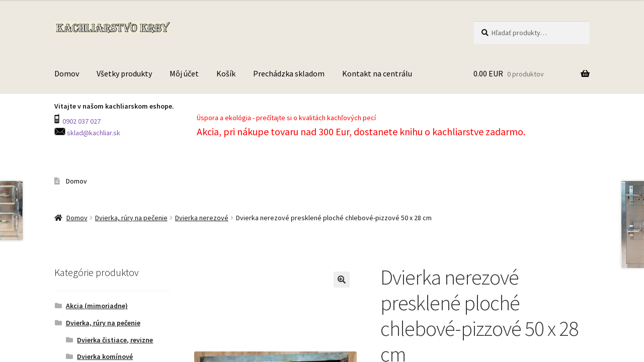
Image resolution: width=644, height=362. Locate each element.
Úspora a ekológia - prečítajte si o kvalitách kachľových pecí (286, 118)
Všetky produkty (124, 73)
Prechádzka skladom (289, 73)
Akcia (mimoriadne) (97, 306)
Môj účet (184, 73)
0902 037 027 (81, 121)
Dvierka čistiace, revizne (115, 340)
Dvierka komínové (105, 356)
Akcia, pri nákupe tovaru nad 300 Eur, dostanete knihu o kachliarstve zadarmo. (362, 131)
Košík (226, 73)
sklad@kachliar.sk (93, 133)
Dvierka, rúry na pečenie (131, 218)
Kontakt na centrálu (377, 73)
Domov (67, 73)
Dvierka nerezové (202, 218)
